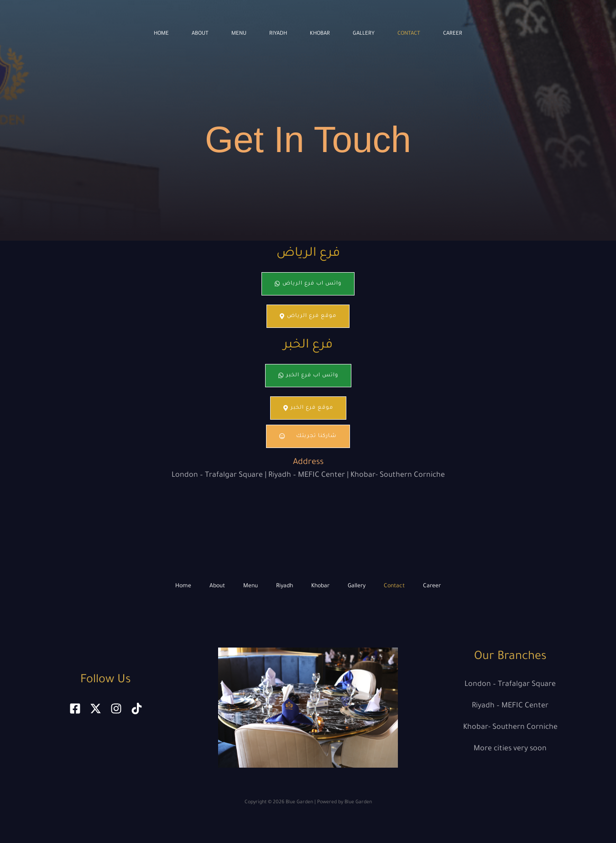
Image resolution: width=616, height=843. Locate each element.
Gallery (364, 34)
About (200, 34)
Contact (409, 34)
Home (161, 34)
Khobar (320, 34)
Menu (239, 34)
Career (453, 34)
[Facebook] (75, 709)
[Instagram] (116, 709)
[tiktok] (137, 709)
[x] (96, 709)
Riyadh (278, 34)
